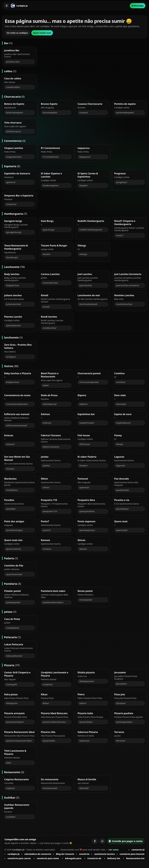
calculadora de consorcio (38, 854)
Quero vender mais (42, 33)
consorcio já (138, 850)
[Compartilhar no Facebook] (95, 841)
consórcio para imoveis (132, 854)
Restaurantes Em (135, 858)
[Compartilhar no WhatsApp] (102, 841)
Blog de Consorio (65, 854)
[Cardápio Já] (13, 6)
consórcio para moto (48, 858)
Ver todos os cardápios (17, 33)
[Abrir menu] (7, 6)
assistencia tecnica (105, 854)
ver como (114, 850)
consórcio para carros (19, 858)
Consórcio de (94, 858)
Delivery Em (114, 858)
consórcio (84, 854)
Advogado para (73, 858)
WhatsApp (138, 6)
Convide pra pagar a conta (126, 841)
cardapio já (14, 854)
